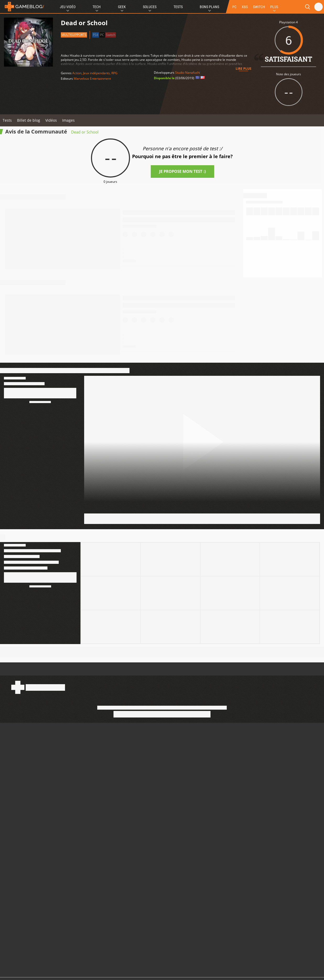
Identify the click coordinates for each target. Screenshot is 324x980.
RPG (114, 73)
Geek (122, 7)
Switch (111, 35)
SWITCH (259, 7)
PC (234, 7)
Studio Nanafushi (188, 73)
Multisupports (74, 35)
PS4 (96, 35)
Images (68, 120)
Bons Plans (209, 7)
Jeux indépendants (96, 73)
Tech (97, 7)
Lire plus (244, 69)
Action (77, 73)
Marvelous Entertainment (92, 79)
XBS (245, 7)
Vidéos (51, 120)
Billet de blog (29, 120)
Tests (178, 7)
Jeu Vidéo (68, 7)
